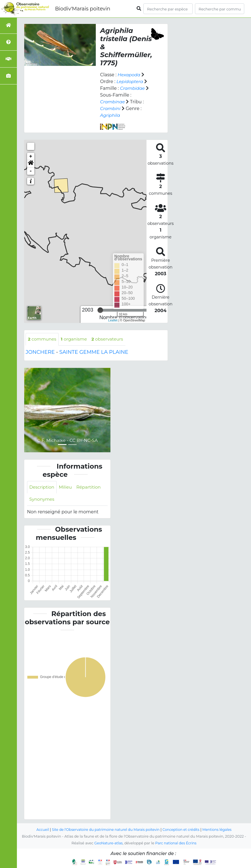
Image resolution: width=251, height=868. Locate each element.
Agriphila (110, 115)
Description (42, 488)
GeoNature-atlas (107, 843)
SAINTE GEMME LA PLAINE (94, 352)
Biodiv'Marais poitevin (83, 9)
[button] (31, 164)
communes (43, 339)
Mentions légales (221, 830)
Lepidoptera (130, 81)
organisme (76, 339)
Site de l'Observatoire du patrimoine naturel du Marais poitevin (105, 830)
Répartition (91, 488)
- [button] (31, 171)
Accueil (39, 830)
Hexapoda (129, 75)
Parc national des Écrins (176, 843)
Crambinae (113, 102)
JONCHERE (40, 352)
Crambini (111, 108)
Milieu (67, 488)
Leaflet (113, 320)
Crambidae (133, 88)
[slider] (100, 310)
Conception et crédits (183, 830)
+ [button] (31, 156)
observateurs (111, 339)
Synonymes (42, 500)
